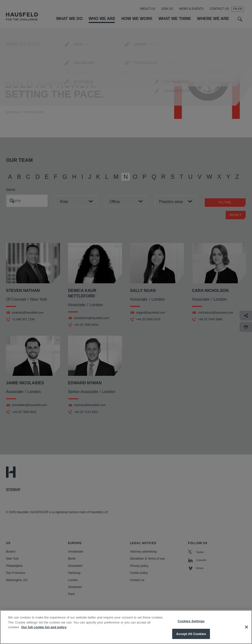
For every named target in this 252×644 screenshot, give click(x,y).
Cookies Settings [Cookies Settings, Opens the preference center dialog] (191, 627)
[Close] (246, 633)
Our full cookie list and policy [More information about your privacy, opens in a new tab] (44, 633)
